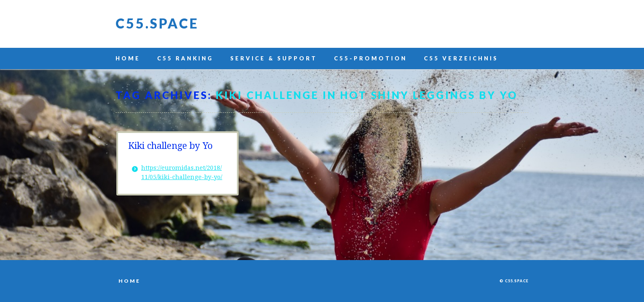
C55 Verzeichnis (461, 58)
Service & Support (274, 58)
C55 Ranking (185, 58)
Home (128, 58)
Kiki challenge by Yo (170, 146)
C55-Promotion (371, 58)
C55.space (157, 23)
